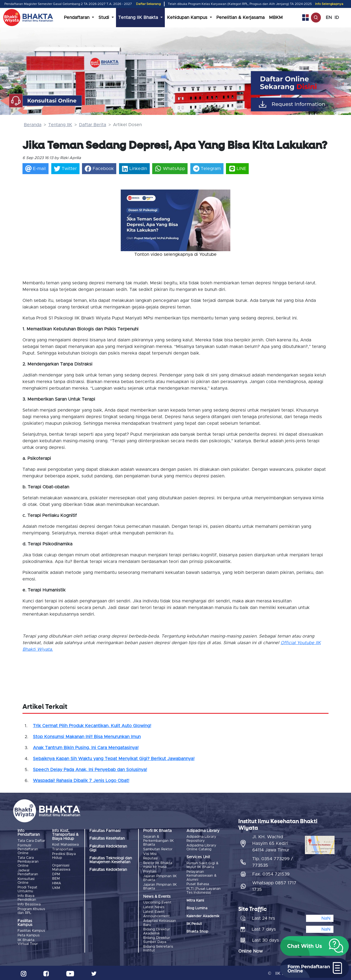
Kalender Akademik (203, 916)
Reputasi (150, 858)
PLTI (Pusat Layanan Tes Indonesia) (204, 890)
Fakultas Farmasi (105, 831)
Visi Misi (150, 854)
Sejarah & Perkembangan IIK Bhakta (158, 841)
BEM (56, 878)
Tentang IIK (60, 125)
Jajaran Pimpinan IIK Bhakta (160, 878)
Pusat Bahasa (198, 884)
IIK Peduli (194, 924)
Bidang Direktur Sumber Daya (157, 939)
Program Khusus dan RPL (31, 910)
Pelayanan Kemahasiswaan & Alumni (202, 876)
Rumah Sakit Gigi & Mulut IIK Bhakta (203, 865)
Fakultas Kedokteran (108, 870)
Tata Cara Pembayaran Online (28, 862)
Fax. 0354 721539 (271, 873)
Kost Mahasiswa (65, 845)
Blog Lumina (197, 908)
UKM (56, 887)
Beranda (33, 125)
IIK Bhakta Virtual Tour (28, 941)
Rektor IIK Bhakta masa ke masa (158, 865)
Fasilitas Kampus (31, 930)
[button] (129, 218)
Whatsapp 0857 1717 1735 (274, 885)
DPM (56, 874)
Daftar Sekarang (148, 4)
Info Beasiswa (29, 904)
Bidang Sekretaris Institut (158, 947)
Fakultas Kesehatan (107, 839)
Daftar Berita (93, 125)
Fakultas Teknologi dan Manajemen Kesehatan (111, 860)
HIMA (57, 883)
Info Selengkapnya (329, 4)
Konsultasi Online (26, 880)
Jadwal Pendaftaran (28, 872)
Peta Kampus (29, 935)
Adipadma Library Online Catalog (201, 847)
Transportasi (63, 849)
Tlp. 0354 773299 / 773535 (273, 861)
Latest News (154, 906)
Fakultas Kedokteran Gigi (108, 848)
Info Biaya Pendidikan (27, 897)
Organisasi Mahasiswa (61, 867)
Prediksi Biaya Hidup (64, 856)
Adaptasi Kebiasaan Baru (160, 922)
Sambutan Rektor (158, 849)
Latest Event (154, 911)
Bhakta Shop (197, 931)
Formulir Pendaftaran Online (28, 849)
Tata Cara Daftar (31, 841)
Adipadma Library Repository (201, 839)
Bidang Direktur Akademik (157, 930)
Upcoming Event (157, 902)
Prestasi (150, 871)
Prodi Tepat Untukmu (27, 889)
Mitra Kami (195, 900)
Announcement (156, 915)
